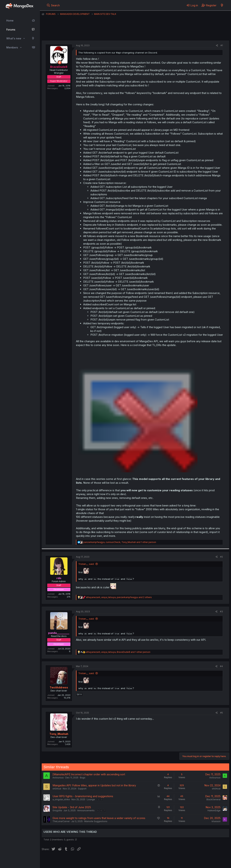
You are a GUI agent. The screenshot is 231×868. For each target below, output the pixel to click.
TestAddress (59, 687)
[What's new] (222, 5)
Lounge (91, 799)
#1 (222, 45)
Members (12, 47)
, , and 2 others (119, 597)
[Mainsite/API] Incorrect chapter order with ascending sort (89, 774)
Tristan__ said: (86, 564)
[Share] (217, 46)
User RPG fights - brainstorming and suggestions (83, 796)
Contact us (89, 860)
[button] (24, 38)
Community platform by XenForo (200, 860)
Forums (11, 30)
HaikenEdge (214, 810)
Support (82, 789)
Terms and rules (109, 860)
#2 (222, 557)
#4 (221, 666)
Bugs (83, 778)
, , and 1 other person (120, 542)
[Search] (53, 5)
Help (145, 860)
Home (10, 21)
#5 (222, 713)
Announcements (86, 810)
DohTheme (195, 863)
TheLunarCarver (61, 821)
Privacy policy (130, 860)
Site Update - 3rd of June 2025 (72, 807)
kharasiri (216, 821)
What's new (14, 38)
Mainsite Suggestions (96, 821)
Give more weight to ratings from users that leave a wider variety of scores (99, 818)
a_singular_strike (61, 799)
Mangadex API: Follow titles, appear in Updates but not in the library (94, 785)
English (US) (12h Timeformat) (60, 860)
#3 (221, 612)
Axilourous (58, 778)
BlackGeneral (213, 799)
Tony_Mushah (59, 734)
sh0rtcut (57, 789)
